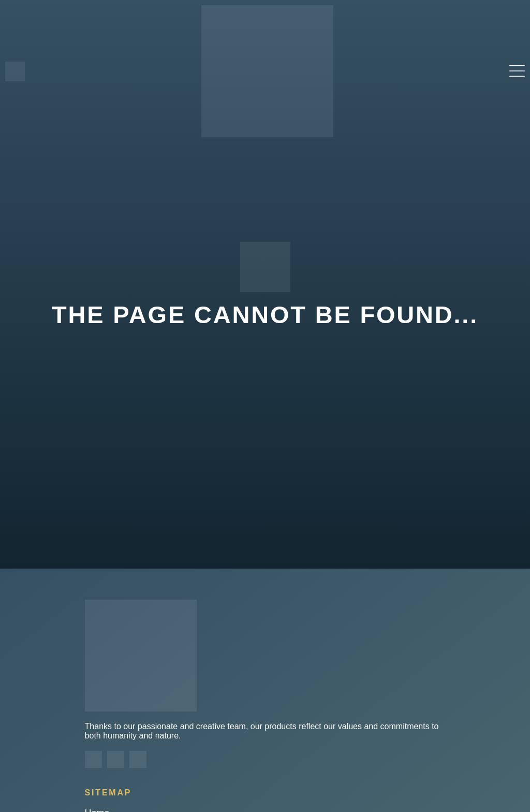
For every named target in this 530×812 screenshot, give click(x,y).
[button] (517, 71)
